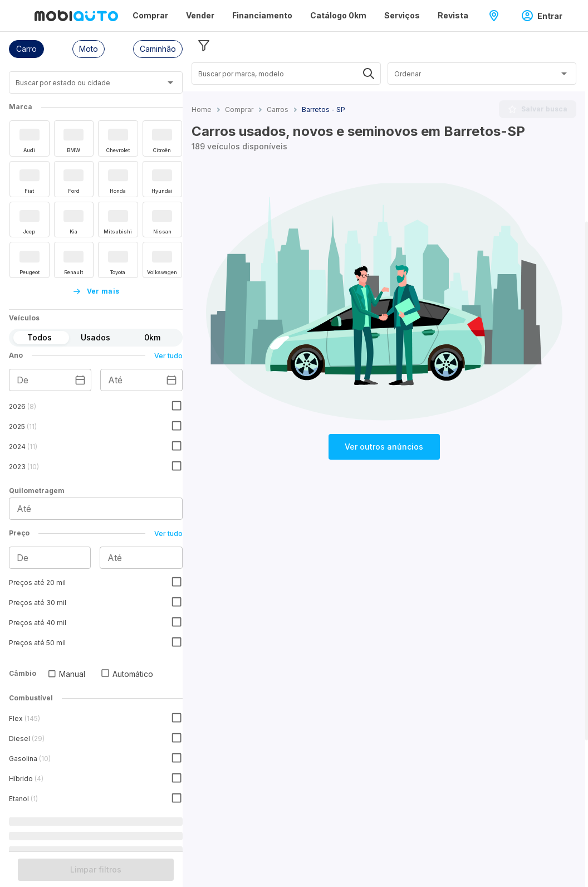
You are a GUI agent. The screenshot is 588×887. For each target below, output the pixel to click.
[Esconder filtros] (204, 46)
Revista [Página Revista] (453, 15)
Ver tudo (168, 356)
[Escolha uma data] (80, 380)
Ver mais (96, 291)
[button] (26, 49)
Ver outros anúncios (384, 447)
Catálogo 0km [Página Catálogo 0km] (338, 15)
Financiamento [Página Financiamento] (262, 15)
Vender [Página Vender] (200, 15)
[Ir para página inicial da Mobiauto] (76, 16)
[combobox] (82, 87)
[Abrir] (170, 82)
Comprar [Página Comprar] (150, 15)
